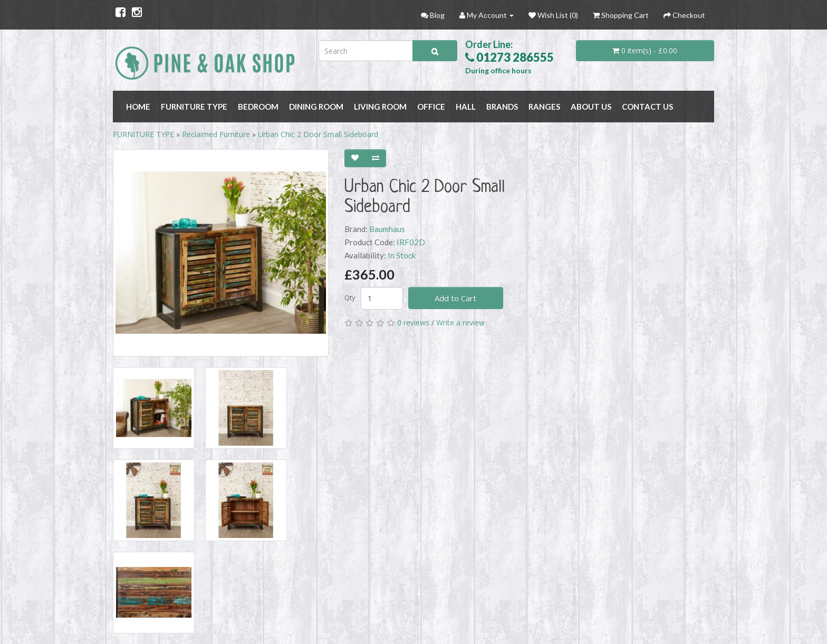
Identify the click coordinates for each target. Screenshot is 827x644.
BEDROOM (258, 107)
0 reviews (413, 323)
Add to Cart (455, 298)
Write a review (460, 323)
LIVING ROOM (380, 107)
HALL (466, 107)
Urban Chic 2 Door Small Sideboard (318, 134)
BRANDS (502, 107)
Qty (350, 297)
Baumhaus (387, 229)
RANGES (544, 107)
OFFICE (431, 107)
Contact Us (647, 107)
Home (138, 107)
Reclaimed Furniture (216, 134)
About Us (591, 107)
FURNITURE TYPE (194, 107)
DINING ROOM (316, 107)
